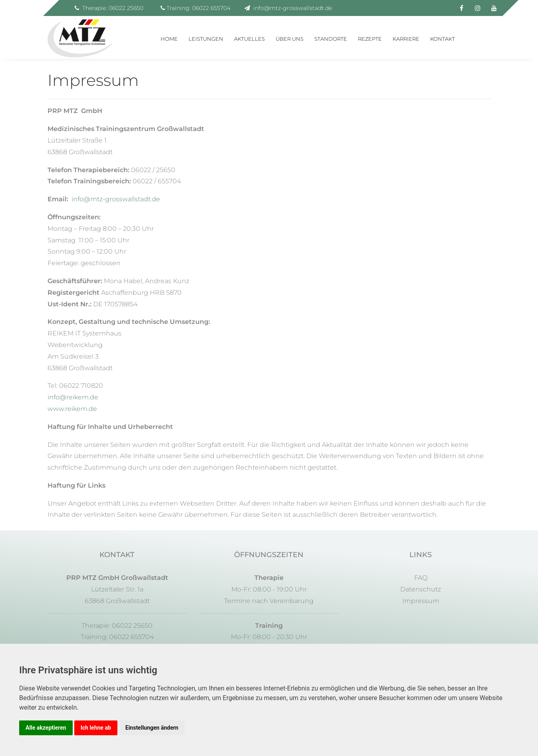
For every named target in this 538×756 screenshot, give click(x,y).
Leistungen (206, 39)
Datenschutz (421, 589)
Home (169, 39)
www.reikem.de (72, 409)
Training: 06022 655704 (196, 8)
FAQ (421, 578)
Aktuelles (249, 39)
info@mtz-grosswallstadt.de (288, 8)
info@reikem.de (73, 397)
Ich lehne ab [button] (96, 728)
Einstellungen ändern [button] (152, 728)
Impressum (421, 601)
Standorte (331, 39)
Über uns (290, 39)
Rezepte (370, 39)
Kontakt (443, 39)
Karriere (406, 39)
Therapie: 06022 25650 (109, 8)
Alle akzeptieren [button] (46, 728)
